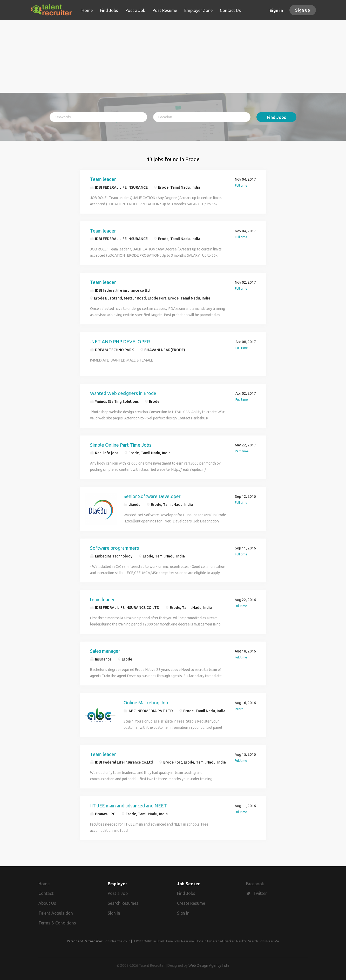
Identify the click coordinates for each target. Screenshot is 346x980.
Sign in (276, 10)
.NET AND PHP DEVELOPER (120, 342)
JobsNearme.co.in (117, 941)
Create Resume (191, 903)
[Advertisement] (173, 56)
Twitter (260, 893)
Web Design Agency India (209, 965)
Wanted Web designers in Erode (123, 393)
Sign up (303, 10)
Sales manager (105, 651)
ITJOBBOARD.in (144, 941)
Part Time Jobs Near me (176, 941)
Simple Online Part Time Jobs (121, 445)
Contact (46, 893)
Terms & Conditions (57, 923)
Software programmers (114, 548)
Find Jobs (276, 117)
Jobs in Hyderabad (210, 941)
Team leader (103, 179)
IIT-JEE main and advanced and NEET (128, 806)
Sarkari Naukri (236, 941)
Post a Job (118, 893)
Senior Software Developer (152, 496)
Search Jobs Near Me (264, 941)
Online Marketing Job (146, 703)
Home (44, 884)
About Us (47, 903)
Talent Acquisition (56, 913)
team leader (103, 600)
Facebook (255, 884)
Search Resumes (123, 903)
